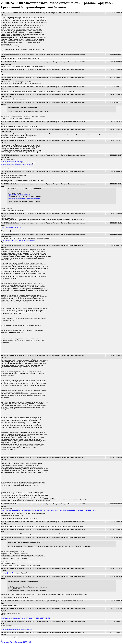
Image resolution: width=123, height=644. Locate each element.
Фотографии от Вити (8, 573)
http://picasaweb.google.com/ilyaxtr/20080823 (16, 629)
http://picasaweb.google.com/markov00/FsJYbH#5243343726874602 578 (26, 618)
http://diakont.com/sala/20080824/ (12, 161)
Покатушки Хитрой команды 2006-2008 (16, 642)
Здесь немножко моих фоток (11, 227)
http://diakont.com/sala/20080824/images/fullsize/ (18, 165)
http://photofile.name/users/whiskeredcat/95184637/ (18, 240)
